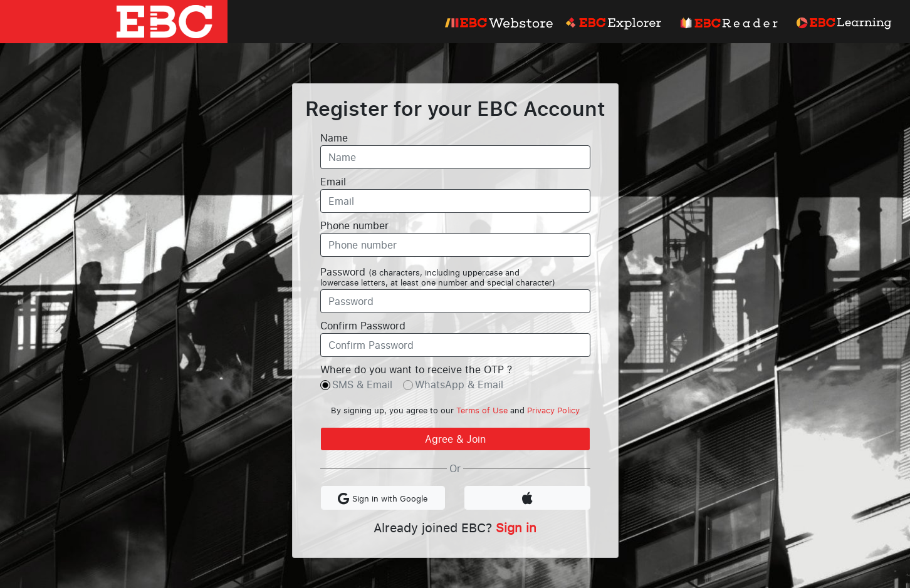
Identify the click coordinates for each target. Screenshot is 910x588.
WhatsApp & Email (459, 384)
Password (438, 277)
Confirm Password (363, 326)
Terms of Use (482, 410)
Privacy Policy (553, 410)
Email (333, 182)
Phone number (354, 225)
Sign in (516, 527)
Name (334, 138)
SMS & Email (362, 384)
